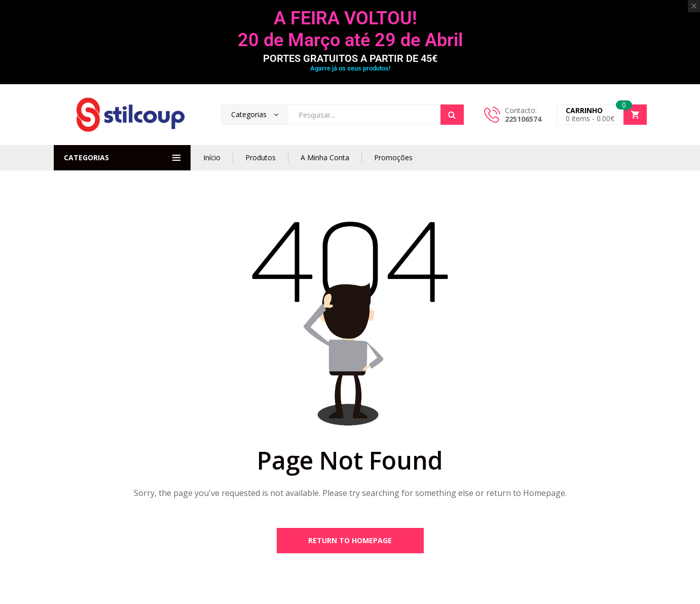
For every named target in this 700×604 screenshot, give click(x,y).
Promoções (393, 157)
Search (452, 115)
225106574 (523, 119)
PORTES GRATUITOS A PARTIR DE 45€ (350, 58)
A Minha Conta (325, 157)
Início (212, 157)
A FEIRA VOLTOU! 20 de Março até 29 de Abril (350, 29)
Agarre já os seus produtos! (350, 68)
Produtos (261, 157)
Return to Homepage (350, 540)
